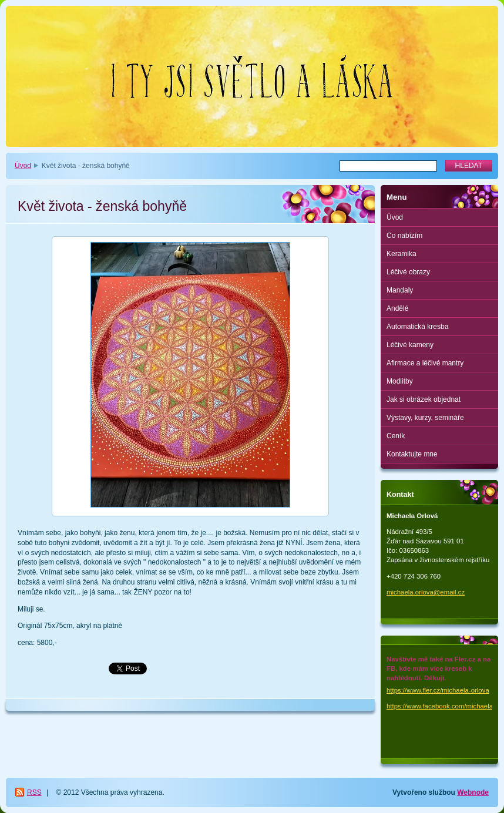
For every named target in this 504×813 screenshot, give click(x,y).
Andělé (397, 308)
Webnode (473, 792)
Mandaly (400, 290)
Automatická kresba (417, 327)
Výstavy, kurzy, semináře (425, 418)
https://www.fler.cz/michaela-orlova (438, 690)
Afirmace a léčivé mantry (425, 363)
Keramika (401, 254)
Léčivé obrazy (408, 272)
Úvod (23, 166)
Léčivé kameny (410, 345)
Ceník (396, 436)
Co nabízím (404, 236)
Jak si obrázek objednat (424, 399)
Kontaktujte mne (412, 454)
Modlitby (400, 381)
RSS (34, 792)
